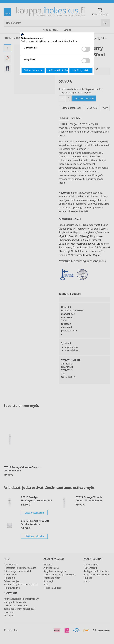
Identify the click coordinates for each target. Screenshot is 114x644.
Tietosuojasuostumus (32, 38)
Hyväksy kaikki (81, 70)
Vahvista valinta (33, 70)
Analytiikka (30, 59)
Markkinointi (30, 48)
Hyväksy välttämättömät (58, 70)
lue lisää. (74, 41)
